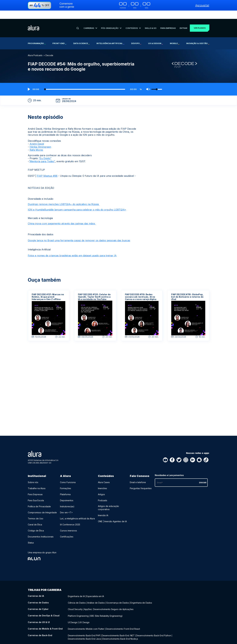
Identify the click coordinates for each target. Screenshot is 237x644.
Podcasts (103, 492)
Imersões (102, 480)
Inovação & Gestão (198, 35)
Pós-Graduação (111, 20)
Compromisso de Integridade (42, 504)
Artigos (101, 486)
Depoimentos (67, 492)
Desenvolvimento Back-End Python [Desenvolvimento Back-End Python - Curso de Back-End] (154, 625)
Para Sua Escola (36, 492)
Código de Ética (36, 522)
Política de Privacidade (39, 498)
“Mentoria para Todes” (42, 153)
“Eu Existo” (45, 150)
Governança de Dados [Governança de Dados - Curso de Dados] (118, 594)
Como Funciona (68, 474)
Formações (66, 480)
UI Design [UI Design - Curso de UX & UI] (73, 612)
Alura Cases (104, 474)
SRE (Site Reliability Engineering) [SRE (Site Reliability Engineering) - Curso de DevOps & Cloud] (106, 606)
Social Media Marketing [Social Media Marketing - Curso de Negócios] (117, 634)
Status (31, 534)
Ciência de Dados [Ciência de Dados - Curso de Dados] (77, 594)
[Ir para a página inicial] (33, 20)
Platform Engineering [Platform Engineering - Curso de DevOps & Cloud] (78, 606)
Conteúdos (132, 20)
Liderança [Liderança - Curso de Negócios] (73, 634)
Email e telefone (138, 474)
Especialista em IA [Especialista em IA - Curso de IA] (95, 588)
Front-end (59, 35)
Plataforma (65, 486)
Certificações (67, 528)
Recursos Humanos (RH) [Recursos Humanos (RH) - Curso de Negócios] (91, 634)
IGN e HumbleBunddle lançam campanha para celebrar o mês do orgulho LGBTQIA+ (77, 201)
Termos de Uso (36, 510)
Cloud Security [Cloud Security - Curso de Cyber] (75, 600)
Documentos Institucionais (41, 528)
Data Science (81, 35)
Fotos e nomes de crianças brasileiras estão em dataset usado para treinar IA (72, 247)
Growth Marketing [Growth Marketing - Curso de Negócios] (139, 634)
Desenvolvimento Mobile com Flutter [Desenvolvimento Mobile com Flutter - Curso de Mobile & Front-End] (86, 619)
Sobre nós (33, 474)
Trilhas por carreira (45, 582)
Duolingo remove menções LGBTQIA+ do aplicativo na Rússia (64, 196)
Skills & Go (149, 20)
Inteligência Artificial (110, 35)
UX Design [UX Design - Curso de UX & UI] (84, 612)
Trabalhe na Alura (37, 480)
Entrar (182, 20)
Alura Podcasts (35, 47)
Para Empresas (166, 20)
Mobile (175, 35)
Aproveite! (202, 5)
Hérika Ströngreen (40, 139)
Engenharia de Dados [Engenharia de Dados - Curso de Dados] (141, 594)
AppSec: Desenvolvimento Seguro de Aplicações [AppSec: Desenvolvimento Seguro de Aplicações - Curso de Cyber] (109, 600)
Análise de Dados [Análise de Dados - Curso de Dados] (96, 594)
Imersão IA (103, 507)
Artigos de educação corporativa (108, 499)
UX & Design (155, 35)
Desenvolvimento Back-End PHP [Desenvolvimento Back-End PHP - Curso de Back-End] (84, 625)
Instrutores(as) (67, 498)
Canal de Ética (35, 516)
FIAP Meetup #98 (47, 168)
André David (37, 136)
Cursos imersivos (68, 522)
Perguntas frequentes (141, 480)
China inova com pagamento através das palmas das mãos (62, 215)
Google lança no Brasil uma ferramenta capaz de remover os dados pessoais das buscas (79, 232)
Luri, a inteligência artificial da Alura (77, 510)
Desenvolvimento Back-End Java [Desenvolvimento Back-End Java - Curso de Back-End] (84, 628)
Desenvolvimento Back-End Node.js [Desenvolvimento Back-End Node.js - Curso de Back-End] (120, 628)
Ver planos (198, 20)
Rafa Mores (36, 142)
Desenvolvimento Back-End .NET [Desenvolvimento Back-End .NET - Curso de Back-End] (118, 625)
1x (141, 81)
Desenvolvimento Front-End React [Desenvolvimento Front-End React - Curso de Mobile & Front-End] (123, 619)
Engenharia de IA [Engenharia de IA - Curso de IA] (76, 588)
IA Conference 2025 (70, 516)
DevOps (136, 35)
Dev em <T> (66, 504)
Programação (37, 35)
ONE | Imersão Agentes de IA (112, 513)
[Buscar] (77, 20)
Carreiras (90, 20)
